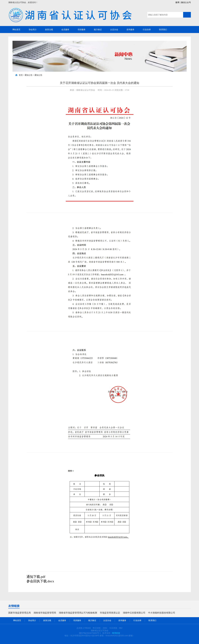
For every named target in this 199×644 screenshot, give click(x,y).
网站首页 (16, 30)
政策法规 (49, 30)
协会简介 (33, 30)
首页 (21, 75)
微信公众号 (186, 2)
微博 (177, 2)
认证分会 (114, 30)
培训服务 (82, 30)
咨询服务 (130, 30)
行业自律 (147, 30)
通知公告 (29, 75)
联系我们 (163, 30)
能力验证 (98, 30)
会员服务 (65, 30)
